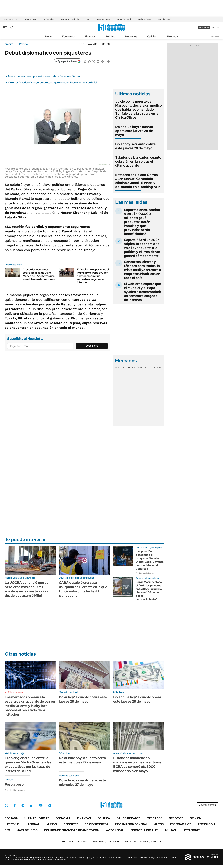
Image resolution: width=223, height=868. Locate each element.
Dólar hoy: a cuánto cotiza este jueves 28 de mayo (135, 146)
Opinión (152, 37)
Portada (11, 818)
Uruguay (173, 37)
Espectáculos (181, 824)
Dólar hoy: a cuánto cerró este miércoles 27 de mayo (82, 782)
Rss (7, 830)
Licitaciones (191, 830)
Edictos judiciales (144, 830)
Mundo (52, 824)
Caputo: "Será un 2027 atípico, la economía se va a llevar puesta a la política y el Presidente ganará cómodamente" (142, 248)
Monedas (120, 367)
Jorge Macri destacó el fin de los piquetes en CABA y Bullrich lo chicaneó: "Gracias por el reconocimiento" (149, 591)
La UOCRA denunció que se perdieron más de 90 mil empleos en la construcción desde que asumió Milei (27, 589)
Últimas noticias (37, 818)
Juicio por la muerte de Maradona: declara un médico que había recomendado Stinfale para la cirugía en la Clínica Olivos (138, 109)
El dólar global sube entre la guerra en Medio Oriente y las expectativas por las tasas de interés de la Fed (28, 764)
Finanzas (90, 37)
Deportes (71, 824)
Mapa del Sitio (27, 830)
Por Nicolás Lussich (15, 790)
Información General (131, 824)
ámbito (9, 44)
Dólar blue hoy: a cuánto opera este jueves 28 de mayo (134, 131)
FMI (87, 19)
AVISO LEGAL (115, 830)
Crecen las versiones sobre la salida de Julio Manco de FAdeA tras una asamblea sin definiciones (39, 274)
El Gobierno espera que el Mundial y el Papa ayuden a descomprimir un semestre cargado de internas (93, 276)
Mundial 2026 (164, 19)
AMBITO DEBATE (143, 841)
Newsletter (215, 36)
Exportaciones (103, 19)
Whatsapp (50, 805)
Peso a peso (14, 784)
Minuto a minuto (16, 692)
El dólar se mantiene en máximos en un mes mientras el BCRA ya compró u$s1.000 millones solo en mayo (138, 764)
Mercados (154, 818)
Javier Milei (49, 19)
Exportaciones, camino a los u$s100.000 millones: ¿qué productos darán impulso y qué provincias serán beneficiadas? (142, 222)
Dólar (49, 37)
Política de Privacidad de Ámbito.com (72, 830)
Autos (159, 824)
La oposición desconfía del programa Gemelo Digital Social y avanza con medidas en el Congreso (150, 560)
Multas (170, 830)
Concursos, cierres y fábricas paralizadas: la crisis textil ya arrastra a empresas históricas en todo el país (142, 270)
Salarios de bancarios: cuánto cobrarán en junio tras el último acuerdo (138, 161)
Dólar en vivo (30, 19)
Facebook (15, 805)
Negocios (131, 37)
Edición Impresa (97, 824)
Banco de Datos (128, 818)
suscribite (204, 28)
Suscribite (92, 346)
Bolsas (131, 367)
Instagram (23, 805)
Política (110, 37)
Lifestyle (12, 824)
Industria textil (124, 19)
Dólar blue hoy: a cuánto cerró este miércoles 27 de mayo (82, 760)
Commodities (144, 367)
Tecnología (207, 824)
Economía (68, 37)
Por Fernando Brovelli (145, 573)
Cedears (158, 367)
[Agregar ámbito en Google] (68, 61)
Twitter (6, 805)
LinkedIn (32, 805)
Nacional (33, 824)
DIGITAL (75, 841)
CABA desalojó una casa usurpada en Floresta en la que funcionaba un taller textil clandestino (83, 589)
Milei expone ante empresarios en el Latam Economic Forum (44, 76)
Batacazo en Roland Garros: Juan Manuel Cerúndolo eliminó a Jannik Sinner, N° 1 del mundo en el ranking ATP (138, 181)
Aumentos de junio (70, 19)
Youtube (41, 805)
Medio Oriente (144, 19)
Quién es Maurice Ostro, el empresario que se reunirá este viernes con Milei (52, 83)
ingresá (215, 28)
